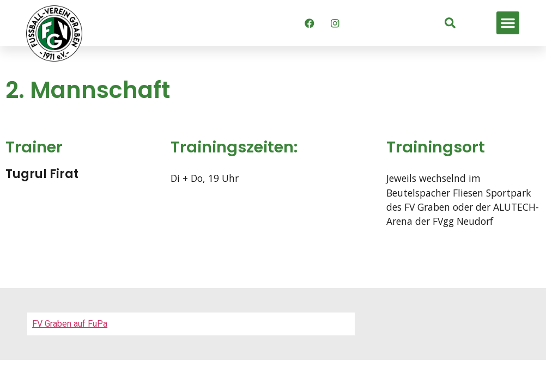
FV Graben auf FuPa (70, 324)
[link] (450, 23)
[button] (508, 23)
